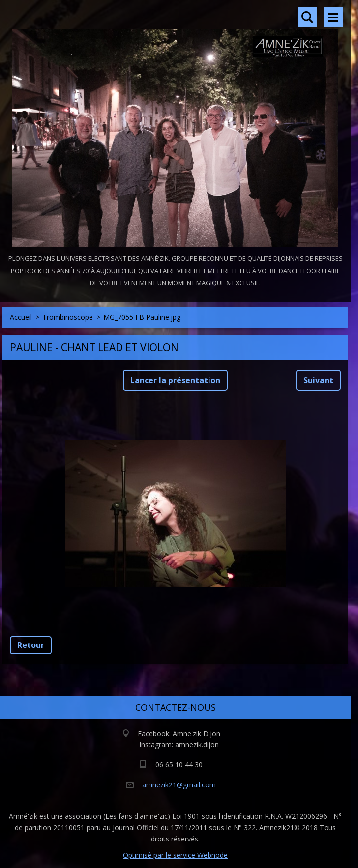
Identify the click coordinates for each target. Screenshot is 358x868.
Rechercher (307, 17)
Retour (31, 645)
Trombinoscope (68, 317)
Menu (333, 17)
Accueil (21, 317)
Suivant (318, 380)
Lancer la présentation (175, 380)
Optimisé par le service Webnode (175, 855)
